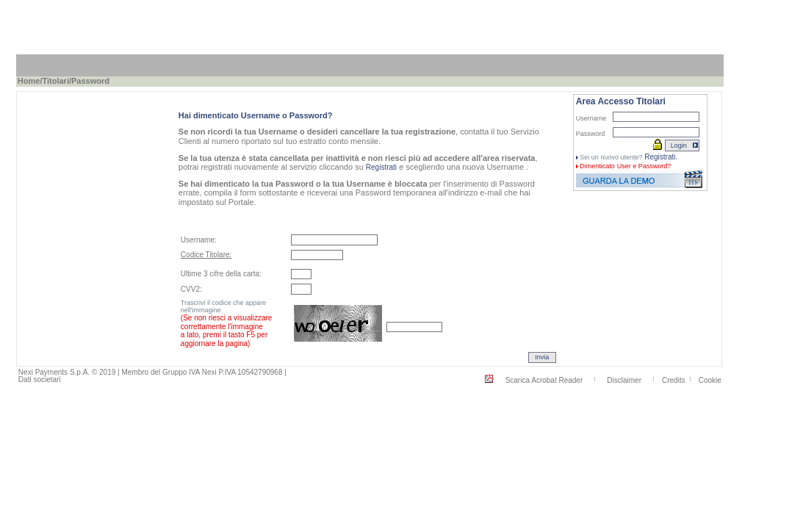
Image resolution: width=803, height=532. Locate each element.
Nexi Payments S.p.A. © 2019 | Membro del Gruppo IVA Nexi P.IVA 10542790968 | (152, 372)
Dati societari (40, 380)
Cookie (710, 380)
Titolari (55, 81)
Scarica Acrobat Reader (544, 380)
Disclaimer (624, 380)
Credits (674, 380)
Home (29, 81)
